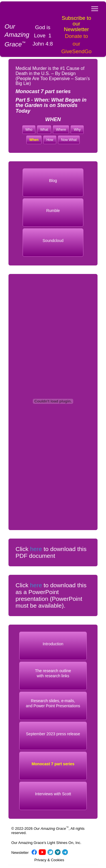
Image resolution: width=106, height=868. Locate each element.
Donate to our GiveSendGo (76, 44)
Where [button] (61, 130)
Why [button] (77, 130)
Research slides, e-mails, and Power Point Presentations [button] (53, 703)
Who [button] (29, 130)
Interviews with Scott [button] (53, 794)
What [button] (44, 130)
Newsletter (20, 853)
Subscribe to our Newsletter (76, 24)
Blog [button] (53, 181)
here (36, 549)
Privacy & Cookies (49, 860)
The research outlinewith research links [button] (53, 673)
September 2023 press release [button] (53, 734)
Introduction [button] (53, 644)
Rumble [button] (53, 211)
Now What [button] (69, 140)
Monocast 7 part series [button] (53, 764)
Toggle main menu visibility (95, 7)
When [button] (34, 140)
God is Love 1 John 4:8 (43, 36)
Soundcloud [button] (53, 241)
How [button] (50, 140)
